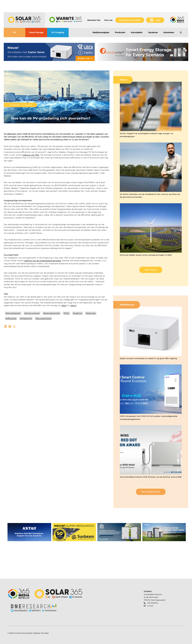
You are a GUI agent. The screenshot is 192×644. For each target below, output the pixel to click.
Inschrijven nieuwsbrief (130, 20)
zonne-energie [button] (33, 313)
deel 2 (73, 305)
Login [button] (158, 20)
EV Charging (58, 32)
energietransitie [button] (52, 313)
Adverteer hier (94, 20)
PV (15, 32)
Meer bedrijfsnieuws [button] (151, 492)
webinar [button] (78, 313)
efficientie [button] (12, 318)
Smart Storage (36, 32)
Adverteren (169, 32)
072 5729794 (153, 603)
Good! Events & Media (23, 633)
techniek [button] (91, 313)
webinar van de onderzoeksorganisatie (43, 261)
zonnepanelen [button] (14, 313)
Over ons (108, 20)
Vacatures (153, 32)
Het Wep (45, 633)
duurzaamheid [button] (44, 318)
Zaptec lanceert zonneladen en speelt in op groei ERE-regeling (148, 358)
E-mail (150, 606)
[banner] (49, 52)
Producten (120, 32)
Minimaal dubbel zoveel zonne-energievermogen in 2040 (146, 255)
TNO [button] (67, 313)
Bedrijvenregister (101, 32)
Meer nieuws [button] (151, 270)
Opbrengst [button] (27, 318)
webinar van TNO (31, 155)
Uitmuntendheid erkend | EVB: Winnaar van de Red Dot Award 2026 (151, 477)
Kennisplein (137, 32)
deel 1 (64, 305)
